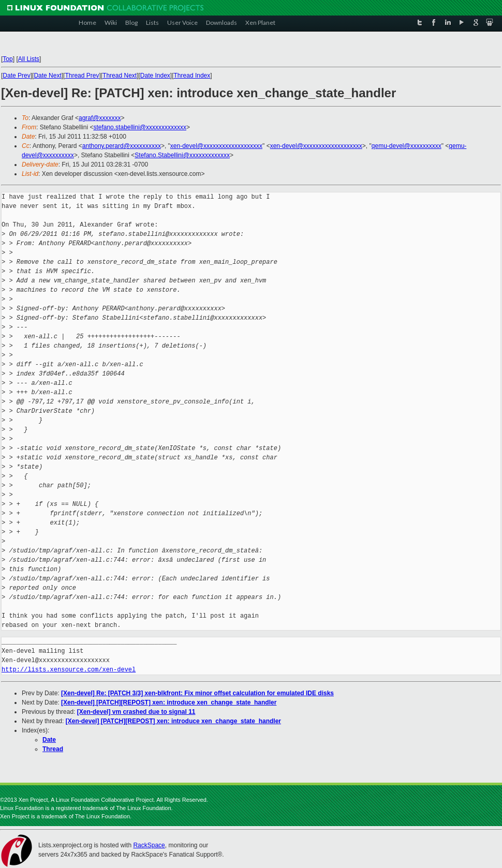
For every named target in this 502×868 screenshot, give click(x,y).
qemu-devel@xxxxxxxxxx (407, 146)
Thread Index (192, 76)
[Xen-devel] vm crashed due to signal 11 (136, 712)
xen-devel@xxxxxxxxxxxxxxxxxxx (216, 146)
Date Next (47, 76)
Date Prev (16, 76)
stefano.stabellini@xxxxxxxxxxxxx (140, 127)
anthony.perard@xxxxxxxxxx (122, 146)
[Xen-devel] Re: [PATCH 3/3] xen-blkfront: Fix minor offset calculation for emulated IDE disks (197, 693)
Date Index (155, 76)
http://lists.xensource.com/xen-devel (69, 670)
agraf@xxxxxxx (100, 118)
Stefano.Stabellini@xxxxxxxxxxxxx (182, 155)
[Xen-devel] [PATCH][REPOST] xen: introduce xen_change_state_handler (169, 702)
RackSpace (149, 845)
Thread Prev (82, 76)
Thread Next (120, 76)
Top (8, 59)
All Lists (29, 59)
